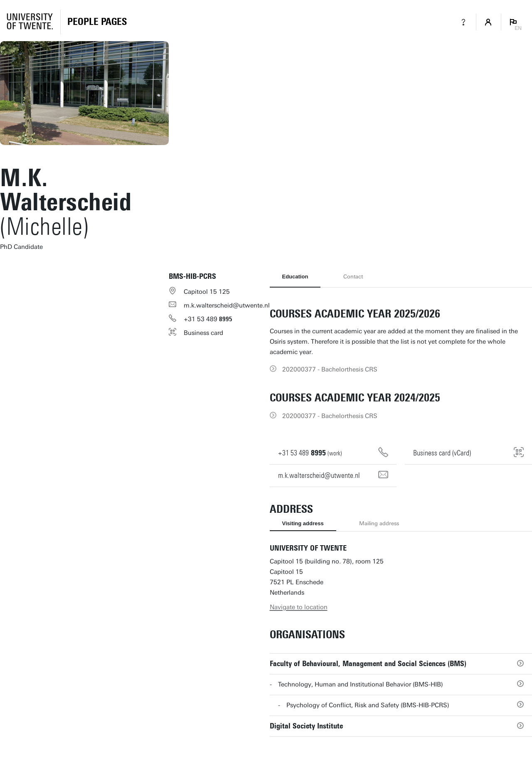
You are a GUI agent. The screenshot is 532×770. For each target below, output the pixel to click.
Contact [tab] (353, 277)
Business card (203, 333)
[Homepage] (97, 22)
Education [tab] (295, 277)
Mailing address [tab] (379, 523)
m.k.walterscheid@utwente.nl (227, 305)
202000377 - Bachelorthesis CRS (330, 369)
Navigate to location (299, 607)
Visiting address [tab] (303, 523)
